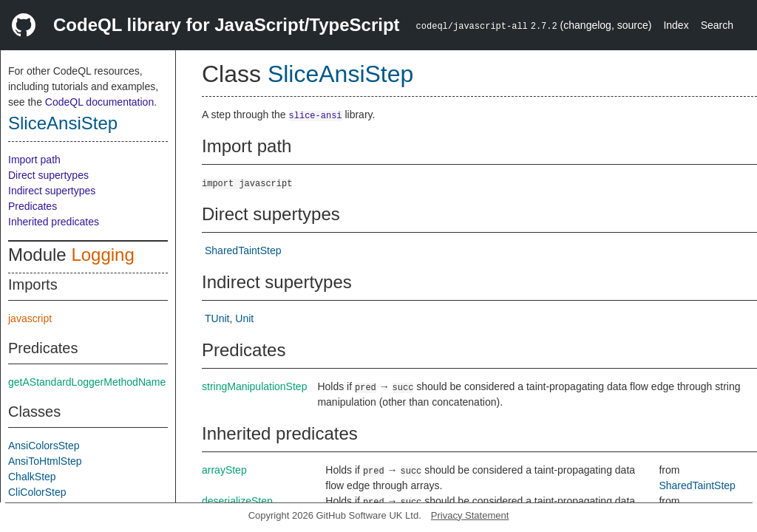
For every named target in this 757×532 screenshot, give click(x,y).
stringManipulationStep (254, 386)
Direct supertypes (48, 175)
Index (676, 25)
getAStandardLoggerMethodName (87, 382)
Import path (34, 160)
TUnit (217, 318)
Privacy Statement (470, 515)
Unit (244, 318)
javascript (30, 318)
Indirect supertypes (52, 191)
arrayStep (224, 470)
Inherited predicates (54, 222)
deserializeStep (237, 501)
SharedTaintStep (243, 250)
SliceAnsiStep (63, 123)
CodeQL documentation (99, 102)
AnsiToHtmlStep (45, 461)
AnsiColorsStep (44, 446)
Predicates (33, 206)
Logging (102, 255)
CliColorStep (37, 492)
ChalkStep (32, 477)
